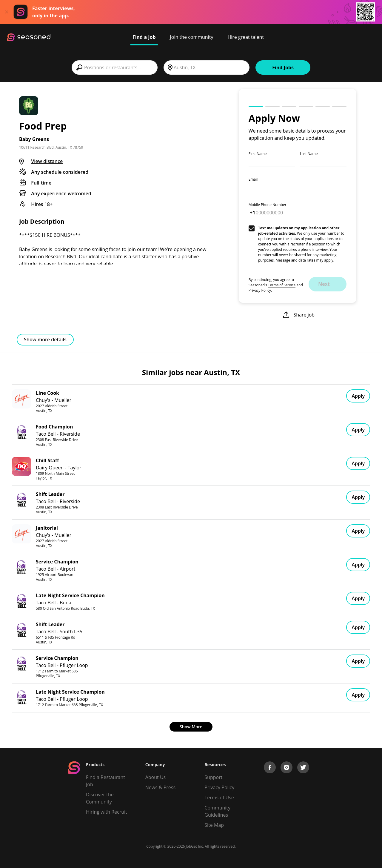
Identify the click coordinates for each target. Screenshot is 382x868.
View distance (47, 161)
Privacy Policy (260, 290)
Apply (358, 396)
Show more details (45, 339)
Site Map (214, 825)
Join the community (192, 37)
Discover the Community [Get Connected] (100, 798)
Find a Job (144, 37)
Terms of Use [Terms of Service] (219, 798)
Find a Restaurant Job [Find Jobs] (105, 781)
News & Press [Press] (160, 787)
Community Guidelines (217, 811)
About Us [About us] (156, 777)
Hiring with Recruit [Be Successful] (107, 812)
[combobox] (115, 67)
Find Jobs (283, 67)
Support (213, 777)
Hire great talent (246, 37)
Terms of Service (282, 285)
